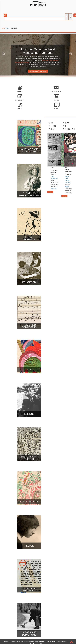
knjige (67, 187)
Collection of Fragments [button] (38, 71)
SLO (3, 28)
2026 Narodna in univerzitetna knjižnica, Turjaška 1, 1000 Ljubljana (45, 641)
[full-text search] (70, 17)
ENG (7, 28)
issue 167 (54, 189)
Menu (14, 28)
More (50, 192)
